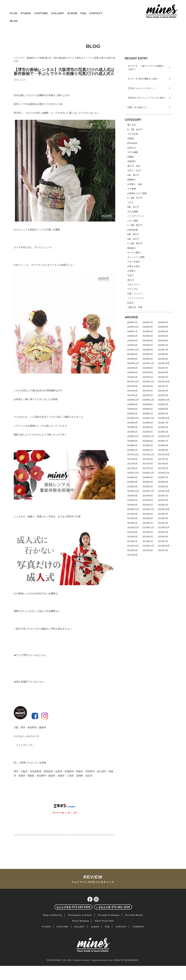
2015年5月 (148, 500)
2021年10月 (164, 382)
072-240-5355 (73, 907)
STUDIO (26, 13)
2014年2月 (148, 523)
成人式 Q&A (52, 58)
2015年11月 (148, 491)
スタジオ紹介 (134, 262)
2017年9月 (132, 459)
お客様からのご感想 (137, 193)
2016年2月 (148, 487)
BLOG (14, 21)
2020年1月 (163, 414)
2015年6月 (132, 500)
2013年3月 (132, 541)
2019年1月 (163, 432)
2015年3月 (132, 505)
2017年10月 (164, 455)
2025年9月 (148, 327)
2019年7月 (163, 423)
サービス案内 (74, 58)
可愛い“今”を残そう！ (138, 107)
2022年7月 (163, 368)
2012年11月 (148, 546)
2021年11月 (148, 382)
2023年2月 (148, 359)
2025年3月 (148, 336)
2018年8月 (148, 441)
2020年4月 (163, 409)
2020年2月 (148, 414)
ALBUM (72, 13)
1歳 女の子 (133, 239)
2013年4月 (163, 537)
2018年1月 (163, 450)
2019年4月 (163, 427)
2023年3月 (132, 359)
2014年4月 (163, 518)
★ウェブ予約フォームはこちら (30, 655)
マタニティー (134, 285)
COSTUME (41, 13)
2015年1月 (163, 505)
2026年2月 (163, 322)
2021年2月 (148, 395)
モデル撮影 (133, 152)
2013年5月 (148, 537)
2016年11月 (148, 473)
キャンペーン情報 (90, 58)
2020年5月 (148, 409)
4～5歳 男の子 (135, 243)
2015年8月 (148, 496)
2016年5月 (148, 482)
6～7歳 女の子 (135, 129)
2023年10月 (133, 350)
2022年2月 (148, 377)
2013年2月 (148, 541)
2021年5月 (148, 391)
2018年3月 (132, 450)
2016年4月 (163, 482)
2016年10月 (164, 473)
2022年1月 (163, 377)
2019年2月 (148, 432)
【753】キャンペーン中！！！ (142, 88)
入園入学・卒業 (135, 307)
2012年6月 (132, 555)
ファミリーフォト (136, 298)
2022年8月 (148, 368)
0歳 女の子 (133, 207)
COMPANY (139, 927)
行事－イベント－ (136, 294)
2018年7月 (163, 441)
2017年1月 (163, 468)
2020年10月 (164, 400)
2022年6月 (132, 372)
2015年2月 (148, 505)
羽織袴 (131, 157)
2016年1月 (163, 487)
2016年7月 (163, 477)
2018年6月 (132, 445)
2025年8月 (163, 327)
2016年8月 (148, 477)
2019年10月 (164, 418)
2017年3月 (132, 468)
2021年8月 (148, 386)
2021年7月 (163, 386)
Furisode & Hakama (109, 915)
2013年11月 (148, 527)
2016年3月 (132, 487)
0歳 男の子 (133, 234)
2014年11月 (148, 509)
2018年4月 (163, 445)
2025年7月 (132, 331)
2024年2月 (148, 345)
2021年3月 (132, 395)
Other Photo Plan (104, 921)
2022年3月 (132, 377)
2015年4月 (163, 500)
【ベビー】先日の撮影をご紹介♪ (143, 79)
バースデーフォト (136, 216)
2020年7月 (163, 404)
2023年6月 (132, 354)
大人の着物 (133, 212)
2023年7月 (163, 350)
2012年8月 (148, 550)
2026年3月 (148, 322)
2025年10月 (133, 327)
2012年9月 (132, 550)
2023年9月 (148, 350)
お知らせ (132, 148)
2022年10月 (164, 363)
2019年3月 (132, 432)
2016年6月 (132, 482)
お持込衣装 (133, 230)
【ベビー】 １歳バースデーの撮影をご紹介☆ (146, 68)
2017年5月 (148, 464)
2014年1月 (163, 523)
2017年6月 (132, 464)
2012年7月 (163, 550)
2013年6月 (132, 537)
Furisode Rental (134, 915)
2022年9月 (132, 368)
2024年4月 (132, 345)
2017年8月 (148, 459)
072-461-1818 (113, 907)
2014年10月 (164, 509)
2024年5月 (163, 341)
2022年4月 (163, 372)
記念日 (131, 303)
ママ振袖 (40, 58)
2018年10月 (164, 436)
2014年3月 (132, 523)
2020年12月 (133, 400)
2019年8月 (148, 423)
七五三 (131, 275)
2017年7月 (163, 459)
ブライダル (133, 289)
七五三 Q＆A (134, 170)
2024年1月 (163, 345)
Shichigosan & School (80, 915)
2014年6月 (132, 518)
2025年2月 (163, 336)
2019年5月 (148, 427)
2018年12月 (133, 436)
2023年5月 (148, 354)
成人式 (131, 280)
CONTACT (96, 13)
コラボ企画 (133, 134)
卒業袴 (131, 139)
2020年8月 (148, 404)
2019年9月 (132, 423)
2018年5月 (148, 445)
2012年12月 (133, 546)
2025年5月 (163, 331)
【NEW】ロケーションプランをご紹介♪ (146, 98)
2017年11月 (148, 455)
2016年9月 (132, 477)
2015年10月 (164, 491)
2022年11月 (148, 363)
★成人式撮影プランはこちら (29, 682)
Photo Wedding (81, 921)
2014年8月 (148, 514)
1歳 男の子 (133, 175)
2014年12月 (133, 509)
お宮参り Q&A (135, 184)
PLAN (14, 13)
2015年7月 (163, 496)
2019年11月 (148, 418)
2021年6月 (132, 391)
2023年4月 (163, 354)
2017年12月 (133, 455)
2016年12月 (133, 473)
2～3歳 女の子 (135, 198)
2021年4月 (163, 391)
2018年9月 (132, 441)
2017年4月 (163, 464)
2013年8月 (148, 532)
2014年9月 (132, 514)
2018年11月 (148, 436)
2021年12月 (133, 382)
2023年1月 (163, 359)
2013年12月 (133, 527)
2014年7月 (163, 514)
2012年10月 (164, 546)
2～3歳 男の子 (135, 225)
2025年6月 (148, 331)
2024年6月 (148, 341)
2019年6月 (132, 427)
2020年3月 (132, 414)
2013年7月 (163, 532)
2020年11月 (148, 400)
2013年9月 (132, 532)
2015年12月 (133, 491)
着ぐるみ (132, 125)
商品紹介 (63, 58)
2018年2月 (148, 450)
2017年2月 (148, 468)
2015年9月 (132, 496)
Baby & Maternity (53, 915)
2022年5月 (148, 372)
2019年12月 (133, 418)
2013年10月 (164, 527)
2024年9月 (132, 341)
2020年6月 (132, 409)
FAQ (83, 13)
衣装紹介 (132, 161)
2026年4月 (132, 322)
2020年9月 (132, 404)
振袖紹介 (31, 58)
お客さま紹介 (106, 58)
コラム (131, 202)
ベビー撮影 (133, 221)
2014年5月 (148, 518)
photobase (132, 143)
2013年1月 (163, 541)
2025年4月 (132, 336)
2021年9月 (132, 386)
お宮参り (132, 271)
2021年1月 (163, 395)
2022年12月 (133, 363)
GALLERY (58, 13)
